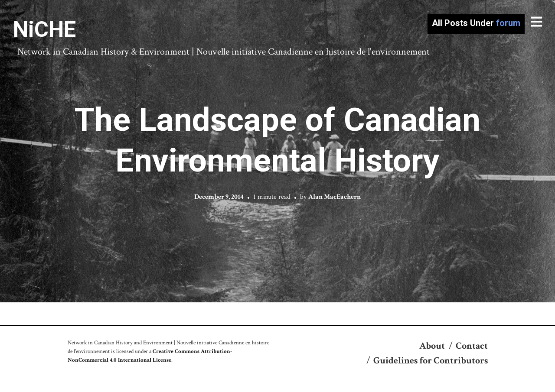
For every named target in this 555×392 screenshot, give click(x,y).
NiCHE (44, 29)
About (432, 346)
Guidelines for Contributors (431, 361)
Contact (472, 346)
